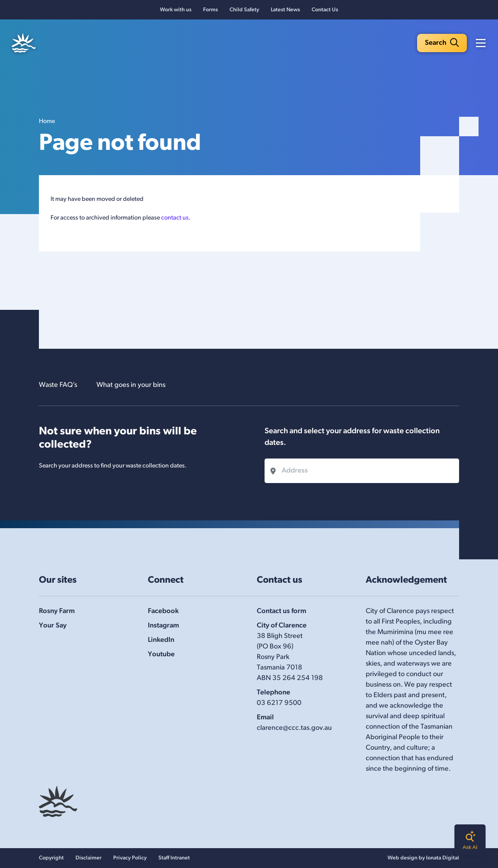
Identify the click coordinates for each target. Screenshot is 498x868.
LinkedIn (161, 640)
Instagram (163, 626)
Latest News (285, 10)
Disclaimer (89, 858)
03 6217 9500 (279, 703)
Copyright (51, 858)
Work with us (176, 10)
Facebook (163, 611)
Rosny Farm (57, 611)
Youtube (161, 655)
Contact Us (325, 10)
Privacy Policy (130, 858)
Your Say (53, 626)
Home (47, 121)
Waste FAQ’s (58, 385)
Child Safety (244, 10)
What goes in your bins (131, 385)
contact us (175, 218)
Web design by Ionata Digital (423, 858)
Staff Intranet (174, 858)
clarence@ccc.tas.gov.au (294, 728)
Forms (210, 10)
